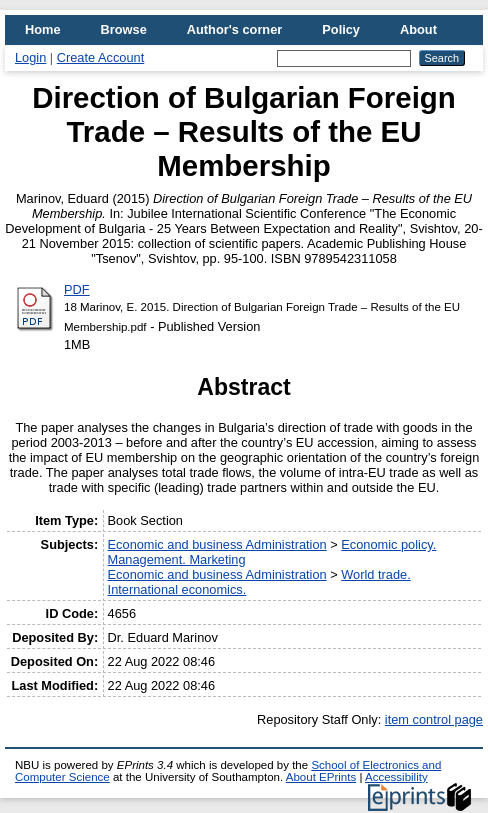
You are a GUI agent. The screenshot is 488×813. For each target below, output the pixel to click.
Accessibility (396, 777)
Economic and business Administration (217, 544)
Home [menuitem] (43, 29)
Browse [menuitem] (124, 29)
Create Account (101, 57)
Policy (341, 29)
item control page (434, 719)
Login (30, 57)
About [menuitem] (418, 29)
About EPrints (321, 777)
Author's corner (234, 29)
